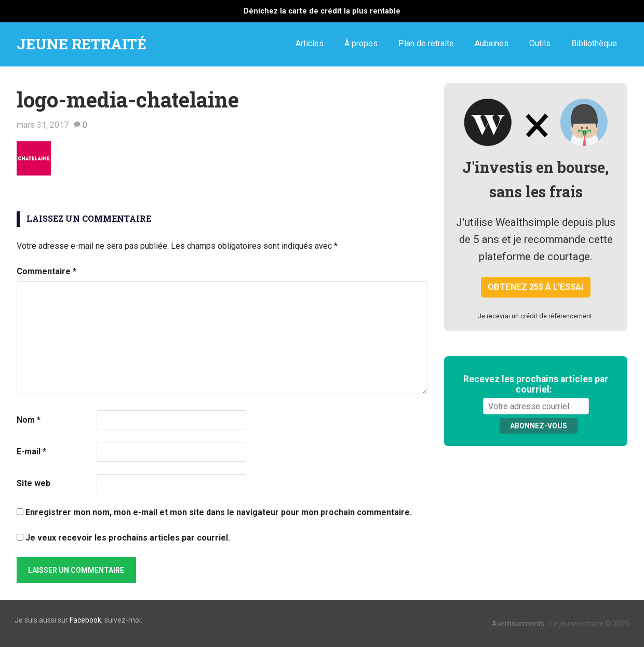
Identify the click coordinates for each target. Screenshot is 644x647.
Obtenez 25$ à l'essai (536, 287)
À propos (361, 43)
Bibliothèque (594, 43)
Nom (29, 420)
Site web (33, 483)
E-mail (31, 451)
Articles (310, 43)
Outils (540, 43)
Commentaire (46, 271)
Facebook (85, 620)
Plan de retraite (426, 43)
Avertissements (518, 624)
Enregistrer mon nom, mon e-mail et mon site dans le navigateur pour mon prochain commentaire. (219, 512)
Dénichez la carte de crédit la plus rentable (322, 11)
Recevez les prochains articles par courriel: (536, 384)
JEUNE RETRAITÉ (82, 44)
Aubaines (492, 43)
